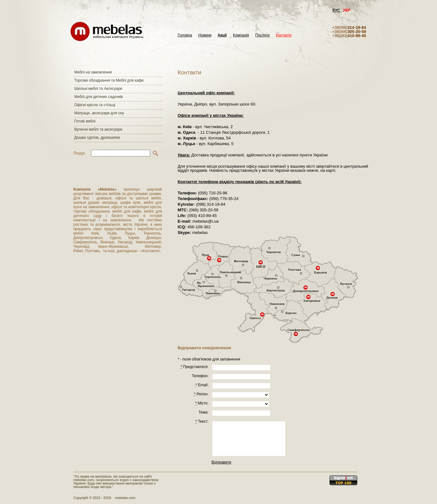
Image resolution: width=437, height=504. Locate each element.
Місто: (202, 403)
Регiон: (201, 394)
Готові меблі (85, 121)
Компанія (241, 35)
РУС (336, 10)
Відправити (221, 462)
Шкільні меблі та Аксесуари (98, 89)
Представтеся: (195, 367)
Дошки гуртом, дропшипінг (98, 138)
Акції (222, 35)
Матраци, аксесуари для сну (99, 113)
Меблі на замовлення (93, 72)
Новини (205, 35)
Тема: (204, 412)
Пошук (79, 153)
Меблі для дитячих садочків (99, 97)
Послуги (262, 35)
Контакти (284, 35)
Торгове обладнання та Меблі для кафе (109, 80)
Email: (202, 385)
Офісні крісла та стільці (95, 105)
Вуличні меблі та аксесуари (98, 129)
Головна (185, 35)
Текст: (202, 421)
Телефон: (200, 376)
